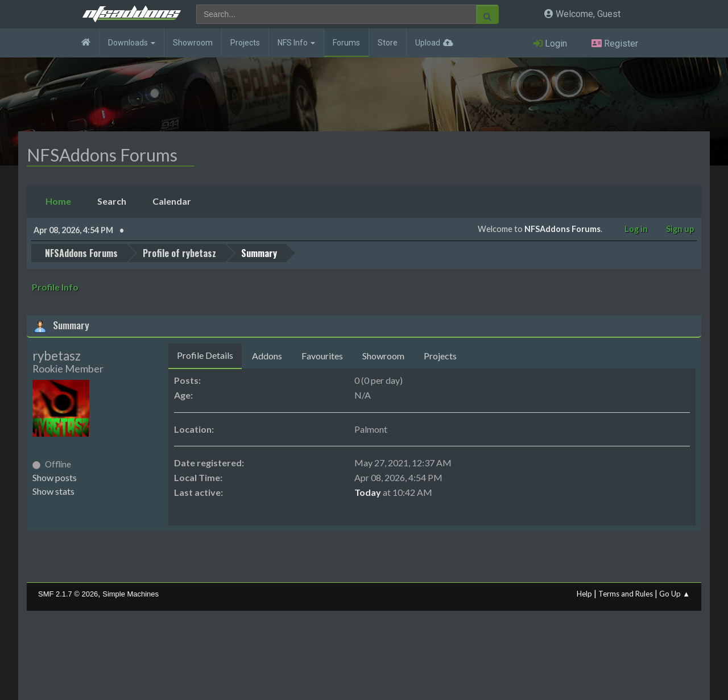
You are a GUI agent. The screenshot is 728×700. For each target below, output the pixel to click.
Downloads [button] (132, 43)
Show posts (55, 477)
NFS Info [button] (296, 43)
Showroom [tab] (383, 356)
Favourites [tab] (322, 356)
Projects (245, 43)
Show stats (53, 491)
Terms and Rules (626, 594)
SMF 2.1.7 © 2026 (68, 594)
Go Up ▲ (675, 594)
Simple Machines (131, 594)
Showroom (193, 43)
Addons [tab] (267, 356)
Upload (428, 43)
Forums (346, 43)
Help (584, 594)
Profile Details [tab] (205, 355)
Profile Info (55, 287)
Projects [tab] (440, 356)
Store (388, 43)
